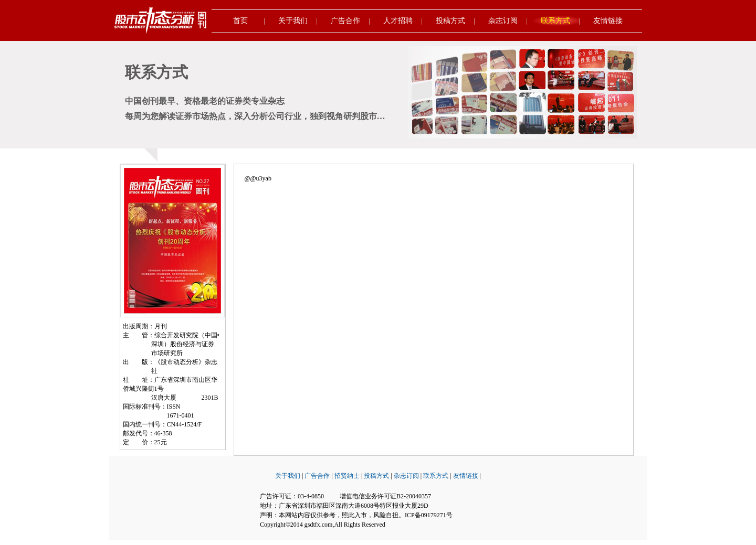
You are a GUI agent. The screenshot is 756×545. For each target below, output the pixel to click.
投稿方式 (450, 21)
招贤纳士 (347, 476)
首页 (240, 21)
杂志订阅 (503, 21)
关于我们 (293, 21)
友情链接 (608, 21)
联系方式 (555, 21)
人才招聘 (398, 21)
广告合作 (345, 21)
